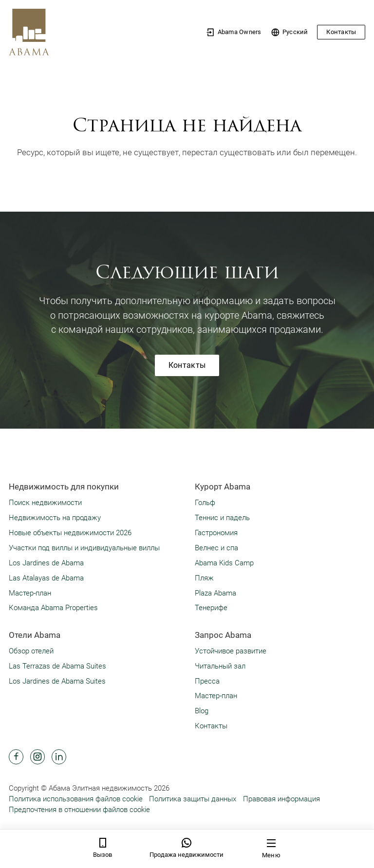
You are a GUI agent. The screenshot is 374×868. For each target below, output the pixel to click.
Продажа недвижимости (187, 848)
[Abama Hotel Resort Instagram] (37, 757)
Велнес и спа (216, 548)
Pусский (289, 32)
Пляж (204, 578)
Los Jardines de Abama (46, 563)
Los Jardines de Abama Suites (57, 681)
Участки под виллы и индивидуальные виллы (84, 548)
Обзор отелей (31, 651)
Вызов (103, 848)
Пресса (207, 681)
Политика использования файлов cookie (76, 799)
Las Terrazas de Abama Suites (57, 666)
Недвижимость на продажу (55, 518)
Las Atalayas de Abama (46, 578)
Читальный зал (220, 666)
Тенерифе (211, 608)
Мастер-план (30, 593)
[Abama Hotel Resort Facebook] (16, 757)
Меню (271, 848)
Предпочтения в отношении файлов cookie (79, 810)
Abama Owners (234, 32)
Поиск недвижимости (45, 503)
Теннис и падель (222, 518)
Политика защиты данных (193, 799)
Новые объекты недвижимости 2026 (70, 533)
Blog (202, 711)
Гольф (205, 503)
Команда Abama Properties (53, 608)
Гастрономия (216, 533)
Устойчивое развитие (231, 651)
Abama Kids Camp (224, 563)
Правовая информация (281, 799)
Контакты (341, 32)
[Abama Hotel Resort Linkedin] (59, 757)
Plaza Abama (215, 593)
